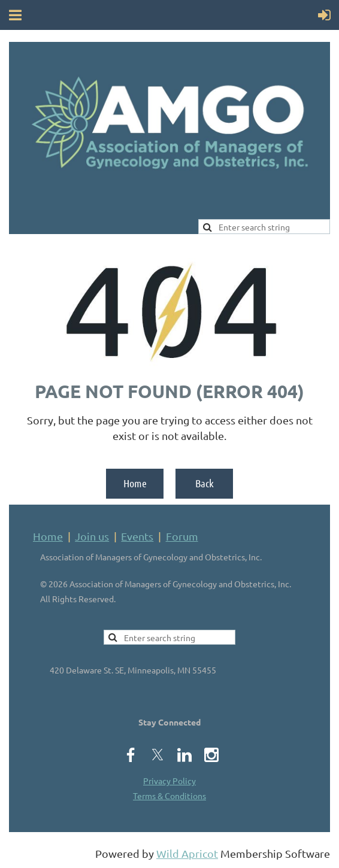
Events (137, 536)
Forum (182, 536)
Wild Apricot (187, 853)
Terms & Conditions (169, 796)
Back (205, 483)
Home (135, 483)
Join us (92, 536)
